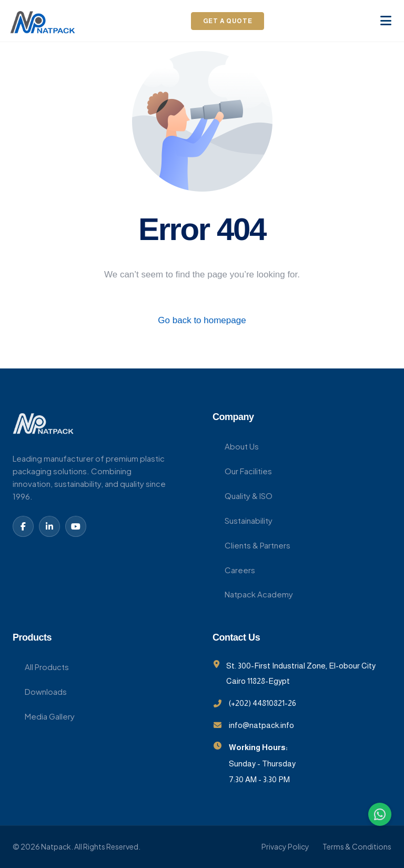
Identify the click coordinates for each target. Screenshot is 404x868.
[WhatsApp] (380, 814)
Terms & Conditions (357, 846)
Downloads (40, 691)
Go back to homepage (202, 320)
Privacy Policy (285, 846)
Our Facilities (242, 471)
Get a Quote (228, 21)
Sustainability (243, 520)
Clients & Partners (251, 545)
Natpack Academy (253, 594)
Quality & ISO (243, 496)
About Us (236, 446)
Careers (234, 570)
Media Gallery (44, 716)
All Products (41, 667)
